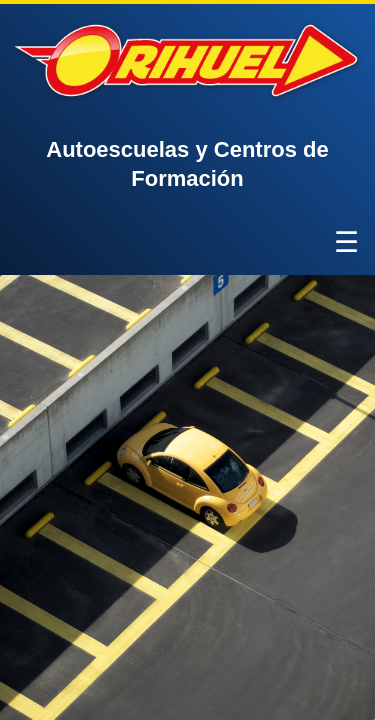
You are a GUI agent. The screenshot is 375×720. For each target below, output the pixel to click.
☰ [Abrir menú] (346, 242)
